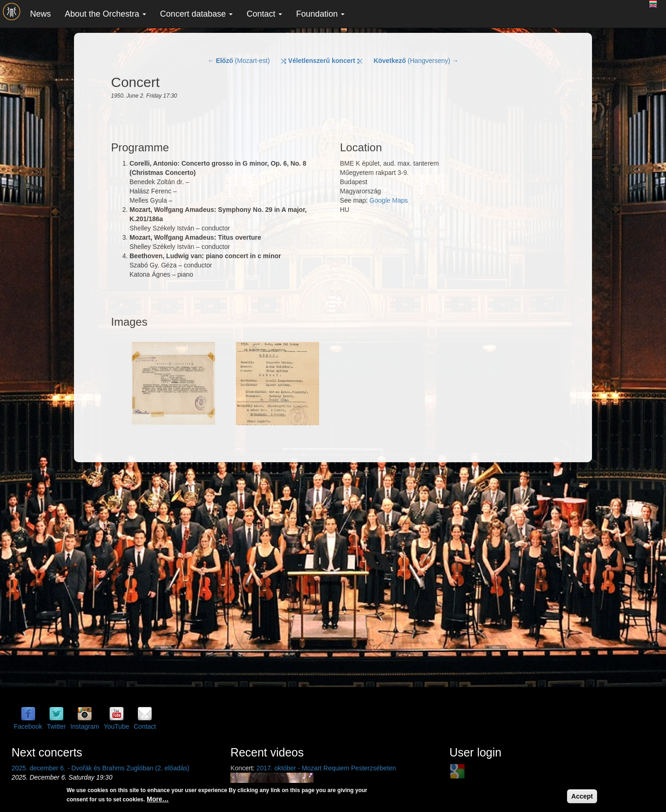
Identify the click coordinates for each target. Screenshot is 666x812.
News (40, 14)
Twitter (56, 726)
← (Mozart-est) (239, 61)
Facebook (28, 726)
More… (157, 799)
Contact (264, 14)
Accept (582, 796)
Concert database (196, 14)
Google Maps (389, 200)
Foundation (320, 14)
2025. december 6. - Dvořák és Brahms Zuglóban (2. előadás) (100, 768)
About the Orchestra (105, 14)
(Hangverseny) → (416, 61)
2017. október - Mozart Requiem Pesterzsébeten (326, 768)
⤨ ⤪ (322, 61)
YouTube (116, 726)
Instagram (85, 726)
